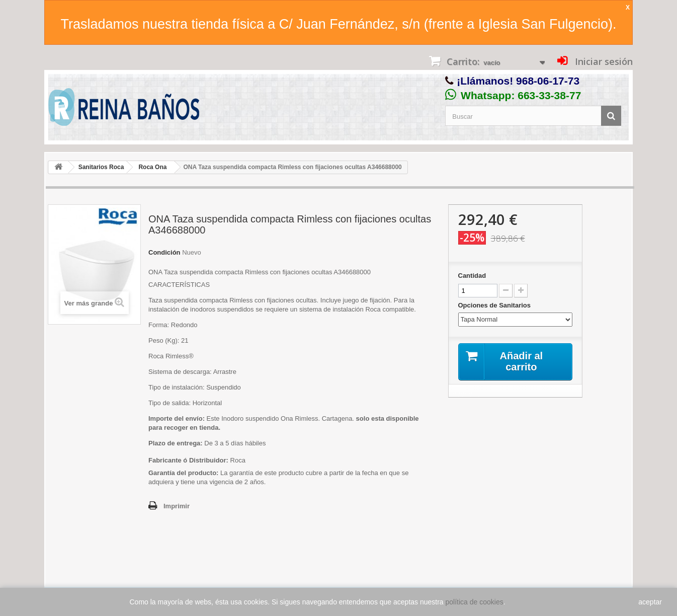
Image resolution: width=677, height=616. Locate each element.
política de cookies (475, 602)
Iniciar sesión (603, 61)
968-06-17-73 (548, 81)
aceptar (650, 602)
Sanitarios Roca (101, 167)
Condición (164, 252)
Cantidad (472, 276)
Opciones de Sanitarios (495, 305)
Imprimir (177, 506)
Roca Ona (152, 167)
